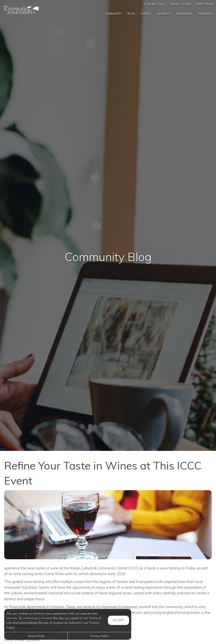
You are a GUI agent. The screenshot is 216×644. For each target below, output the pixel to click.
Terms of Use (36, 636)
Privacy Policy (99, 636)
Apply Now (205, 4)
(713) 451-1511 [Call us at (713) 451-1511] (155, 4)
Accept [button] (118, 620)
